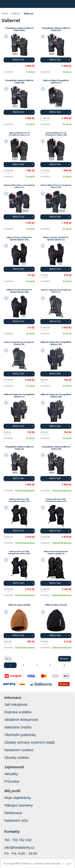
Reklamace (13, 813)
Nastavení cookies (19, 750)
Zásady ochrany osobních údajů (30, 742)
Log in (69, 864)
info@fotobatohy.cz (19, 848)
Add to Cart (18, 60)
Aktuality (11, 774)
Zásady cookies (17, 758)
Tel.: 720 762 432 (18, 840)
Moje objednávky (18, 798)
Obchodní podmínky (20, 735)
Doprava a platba (18, 712)
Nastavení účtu (16, 820)
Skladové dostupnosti (21, 720)
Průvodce (12, 781)
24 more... (65, 659)
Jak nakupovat (16, 704)
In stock (30, 72)
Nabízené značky (18, 727)
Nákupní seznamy (19, 805)
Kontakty (12, 832)
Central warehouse (25, 491)
